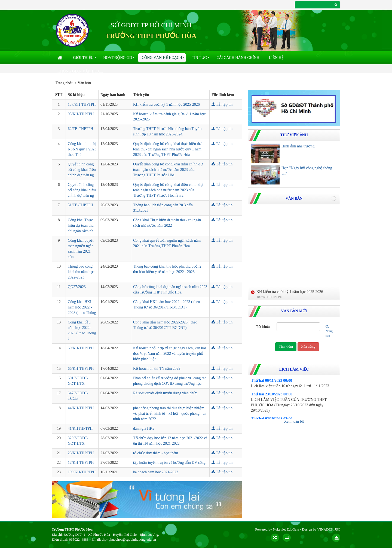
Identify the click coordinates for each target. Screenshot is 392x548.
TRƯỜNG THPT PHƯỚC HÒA (151, 36)
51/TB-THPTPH (80, 205)
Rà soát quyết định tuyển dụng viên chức (165, 393)
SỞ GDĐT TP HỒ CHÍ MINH (151, 25)
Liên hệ (276, 58)
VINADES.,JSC (329, 529)
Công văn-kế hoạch (162, 58)
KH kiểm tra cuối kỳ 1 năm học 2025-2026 (166, 105)
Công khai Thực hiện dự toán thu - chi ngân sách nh (82, 225)
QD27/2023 (77, 287)
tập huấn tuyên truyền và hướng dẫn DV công (169, 463)
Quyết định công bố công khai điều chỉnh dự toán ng (82, 170)
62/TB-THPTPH (80, 129)
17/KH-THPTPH (81, 463)
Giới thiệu (83, 58)
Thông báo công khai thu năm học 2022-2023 (81, 272)
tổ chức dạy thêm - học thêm (156, 453)
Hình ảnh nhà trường (298, 146)
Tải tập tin (222, 105)
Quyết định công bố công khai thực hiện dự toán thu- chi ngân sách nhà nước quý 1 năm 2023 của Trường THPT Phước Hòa (167, 149)
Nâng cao (329, 331)
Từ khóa (263, 327)
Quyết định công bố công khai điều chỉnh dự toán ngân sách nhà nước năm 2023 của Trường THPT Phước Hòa (168, 170)
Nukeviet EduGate (286, 529)
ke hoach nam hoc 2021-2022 (156, 472)
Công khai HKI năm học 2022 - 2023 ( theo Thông (82, 307)
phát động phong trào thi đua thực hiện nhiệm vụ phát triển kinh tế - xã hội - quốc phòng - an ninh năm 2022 (170, 414)
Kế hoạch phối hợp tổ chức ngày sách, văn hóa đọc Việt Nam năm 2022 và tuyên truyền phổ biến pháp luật (170, 354)
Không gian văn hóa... (80, 71)
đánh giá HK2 (144, 429)
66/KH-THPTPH (81, 369)
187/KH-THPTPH (82, 105)
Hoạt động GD (118, 58)
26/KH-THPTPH (81, 453)
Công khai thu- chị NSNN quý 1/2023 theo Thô (82, 149)
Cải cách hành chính (238, 58)
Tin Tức (199, 58)
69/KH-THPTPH (81, 348)
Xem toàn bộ (294, 421)
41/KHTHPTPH (80, 429)
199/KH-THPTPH (82, 472)
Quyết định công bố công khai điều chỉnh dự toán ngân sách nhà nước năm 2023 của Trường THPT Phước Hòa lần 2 (168, 190)
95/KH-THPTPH (81, 114)
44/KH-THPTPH (81, 408)
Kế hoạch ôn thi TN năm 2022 (157, 369)
